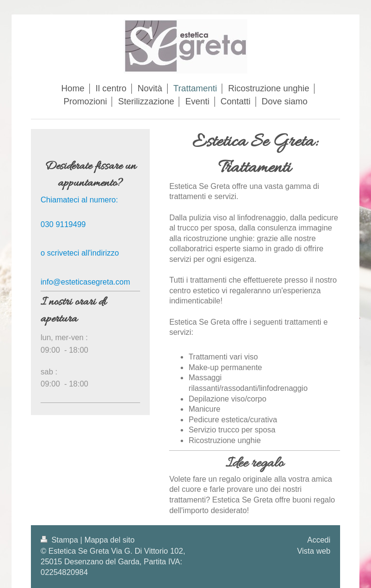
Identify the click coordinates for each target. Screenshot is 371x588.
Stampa (60, 540)
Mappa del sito (110, 540)
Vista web (314, 551)
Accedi (319, 540)
